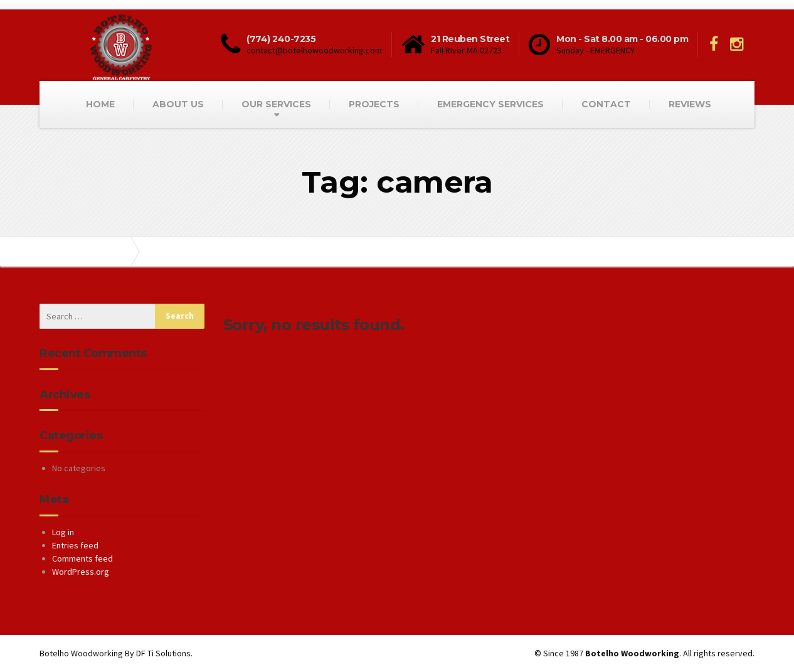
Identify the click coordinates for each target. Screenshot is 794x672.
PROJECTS (374, 104)
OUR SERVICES (276, 104)
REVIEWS (690, 104)
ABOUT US (178, 104)
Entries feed (75, 545)
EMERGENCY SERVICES (490, 104)
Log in (63, 532)
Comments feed (82, 558)
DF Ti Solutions (163, 653)
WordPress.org (81, 572)
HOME (100, 104)
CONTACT (606, 104)
